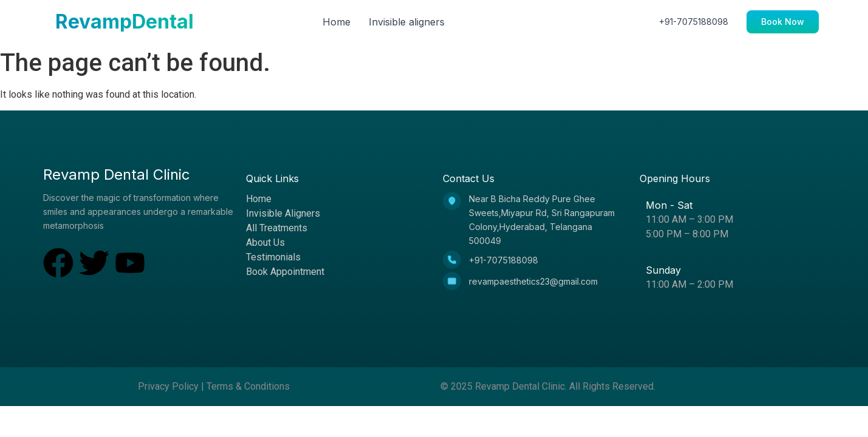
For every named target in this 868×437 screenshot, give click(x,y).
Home (337, 22)
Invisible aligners (407, 22)
